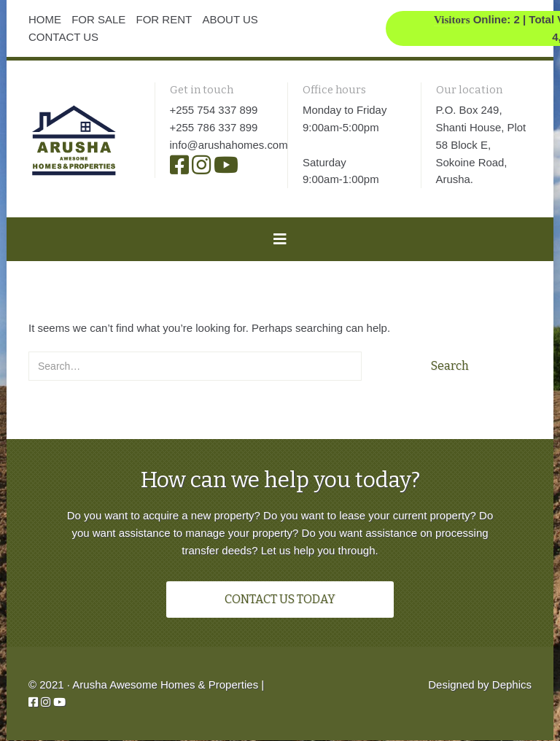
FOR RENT (164, 19)
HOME (45, 19)
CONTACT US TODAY (280, 600)
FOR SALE (98, 19)
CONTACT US (63, 37)
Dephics (512, 685)
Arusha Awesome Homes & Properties (165, 685)
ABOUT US (230, 19)
